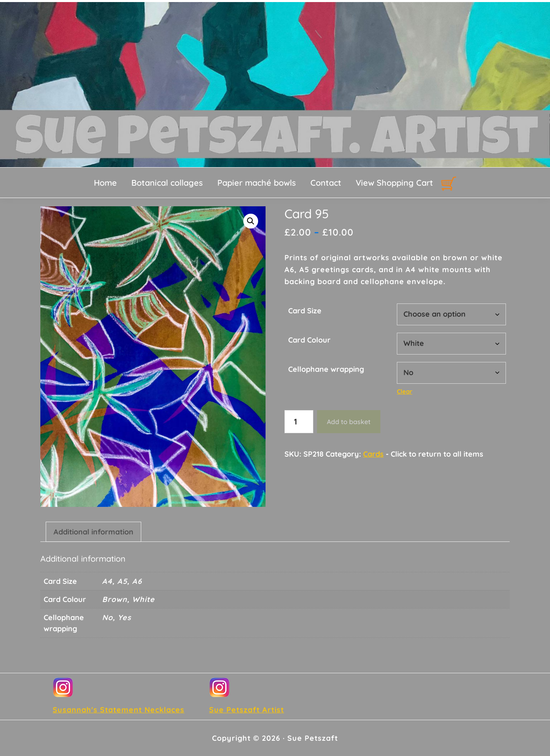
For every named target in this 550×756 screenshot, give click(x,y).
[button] (251, 221)
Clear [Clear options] (404, 391)
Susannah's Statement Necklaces (119, 710)
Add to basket (349, 422)
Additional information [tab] (93, 532)
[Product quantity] (299, 422)
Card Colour (309, 340)
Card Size (305, 311)
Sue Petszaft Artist (247, 710)
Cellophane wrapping (326, 369)
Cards (373, 454)
